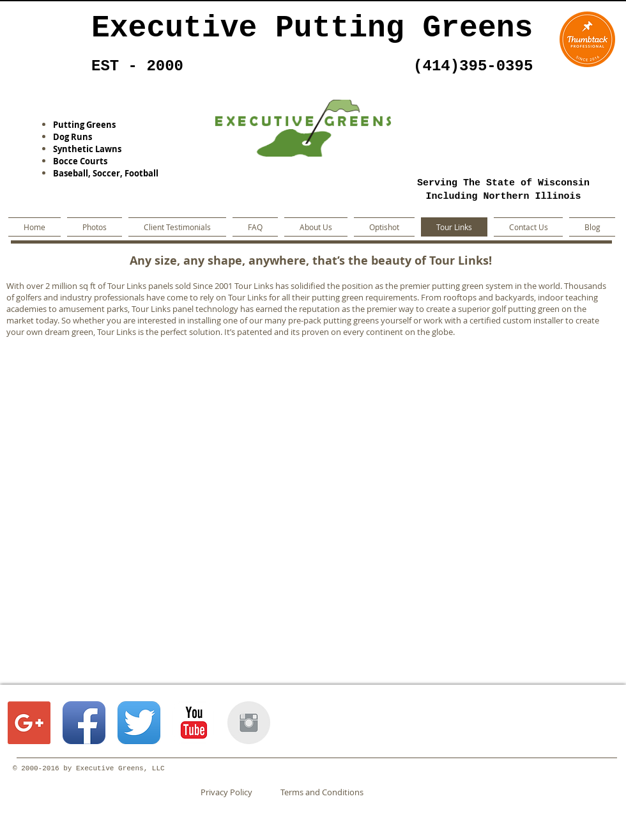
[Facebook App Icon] (84, 723)
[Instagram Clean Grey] (249, 723)
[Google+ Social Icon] (29, 723)
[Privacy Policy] (237, 792)
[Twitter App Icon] (139, 723)
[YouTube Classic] (194, 723)
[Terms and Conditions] (322, 792)
